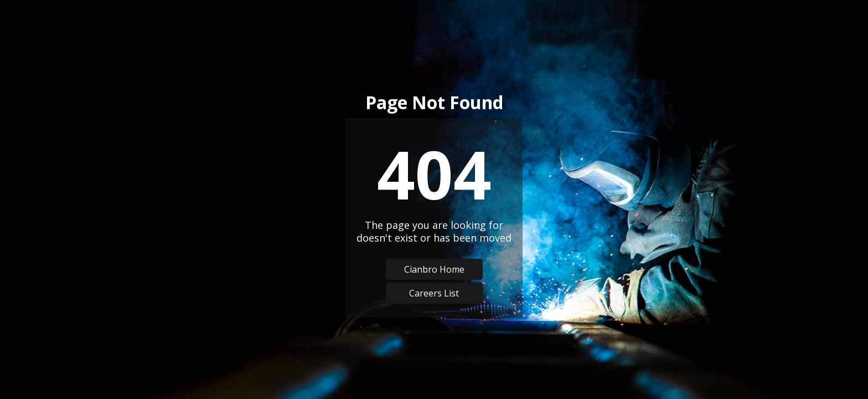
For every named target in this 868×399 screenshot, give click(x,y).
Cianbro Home (434, 269)
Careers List (434, 293)
